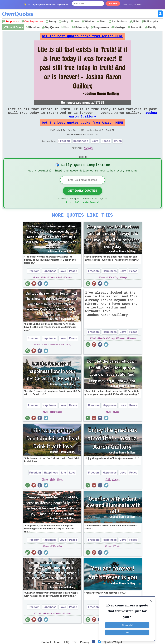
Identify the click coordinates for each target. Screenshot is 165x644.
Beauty (68, 289)
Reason (132, 350)
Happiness (81, 148)
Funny (53, 22)
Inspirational (120, 22)
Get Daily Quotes (82, 200)
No (127, 632)
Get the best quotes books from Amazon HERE (82, 37)
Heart (52, 289)
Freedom (64, 148)
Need (94, 350)
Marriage (120, 27)
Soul (60, 289)
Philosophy (151, 22)
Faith (136, 22)
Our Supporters (34, 22)
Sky (69, 356)
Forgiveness (102, 27)
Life (44, 289)
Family (152, 27)
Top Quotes (52, 27)
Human (48, 625)
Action (67, 625)
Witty (65, 22)
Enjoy (117, 490)
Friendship (82, 27)
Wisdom (89, 22)
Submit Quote (15, 27)
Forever (54, 356)
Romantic (136, 27)
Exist (89, 156)
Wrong (111, 350)
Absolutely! (127, 625)
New (67, 27)
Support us (12, 22)
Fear (60, 490)
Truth (103, 22)
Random (34, 27)
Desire (58, 625)
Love (76, 22)
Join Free (113, 3)
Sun (62, 356)
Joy (60, 557)
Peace (106, 148)
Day (116, 289)
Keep (124, 289)
